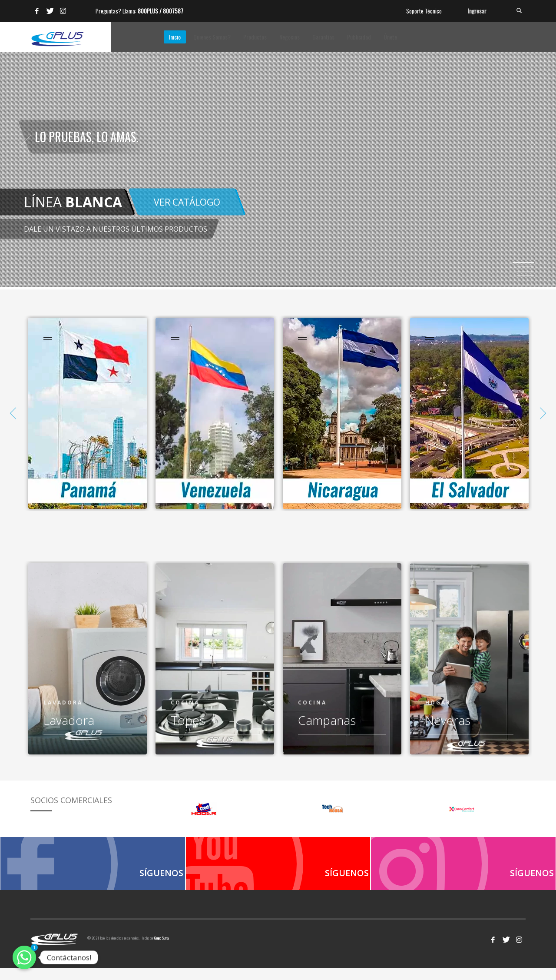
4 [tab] (526, 276)
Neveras (448, 720)
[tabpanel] (278, 145)
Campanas (327, 720)
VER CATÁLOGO (187, 202)
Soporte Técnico (424, 11)
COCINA (185, 703)
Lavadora (63, 703)
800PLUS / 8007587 (161, 11)
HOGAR (438, 703)
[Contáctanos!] (24, 957)
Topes (188, 720)
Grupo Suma (161, 950)
